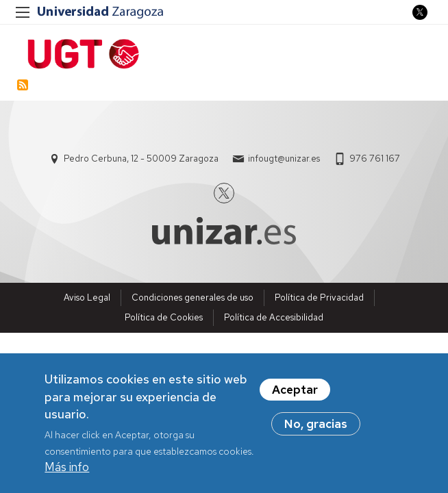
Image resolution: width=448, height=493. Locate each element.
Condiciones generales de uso (192, 298)
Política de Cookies (164, 317)
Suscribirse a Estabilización (23, 85)
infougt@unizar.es (284, 159)
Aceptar (295, 392)
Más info (67, 469)
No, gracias (316, 426)
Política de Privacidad (319, 298)
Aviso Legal (87, 298)
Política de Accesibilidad (274, 317)
